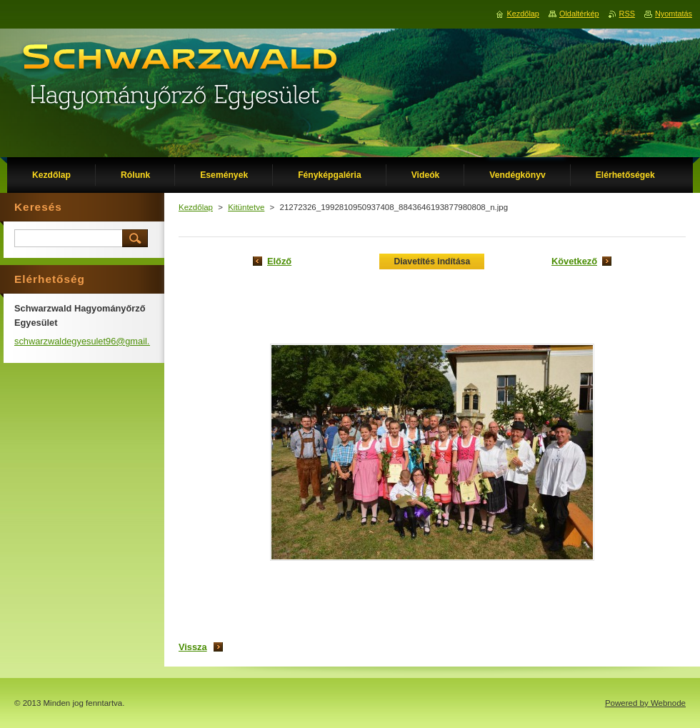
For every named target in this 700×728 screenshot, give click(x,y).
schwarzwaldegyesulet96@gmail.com (91, 341)
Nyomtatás (674, 14)
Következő (574, 261)
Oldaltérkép (579, 14)
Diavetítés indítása (432, 261)
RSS (627, 14)
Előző (279, 261)
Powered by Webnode (645, 703)
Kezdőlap (196, 207)
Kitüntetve (246, 207)
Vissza (193, 647)
